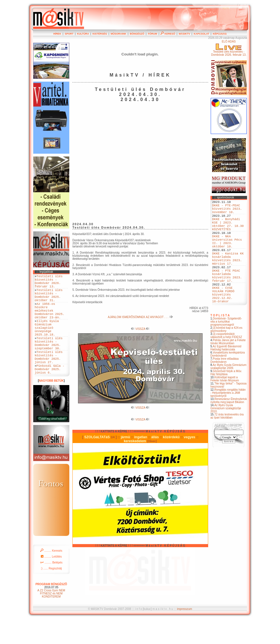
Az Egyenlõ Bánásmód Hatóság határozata (226, 373)
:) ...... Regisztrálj (51, 593)
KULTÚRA (83, 34)
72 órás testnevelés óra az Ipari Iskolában (227, 441)
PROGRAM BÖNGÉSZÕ (51, 609)
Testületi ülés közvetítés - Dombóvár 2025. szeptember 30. (49, 360)
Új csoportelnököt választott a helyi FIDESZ (226, 361)
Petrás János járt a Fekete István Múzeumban (228, 367)
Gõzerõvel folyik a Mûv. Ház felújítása (226, 398)
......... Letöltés (51, 581)
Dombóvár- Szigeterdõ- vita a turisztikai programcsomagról (226, 347)
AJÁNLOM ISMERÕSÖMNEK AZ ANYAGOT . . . (140, 317)
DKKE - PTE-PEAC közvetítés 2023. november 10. (227, 211)
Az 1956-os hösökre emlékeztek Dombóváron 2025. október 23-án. (50, 320)
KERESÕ (168, 34)
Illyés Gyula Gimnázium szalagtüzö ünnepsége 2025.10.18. (47, 341)
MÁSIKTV (184, 34)
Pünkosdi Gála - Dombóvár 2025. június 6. (50, 393)
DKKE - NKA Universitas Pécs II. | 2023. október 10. (227, 252)
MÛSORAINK (119, 34)
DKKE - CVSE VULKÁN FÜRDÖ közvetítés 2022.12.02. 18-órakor (223, 318)
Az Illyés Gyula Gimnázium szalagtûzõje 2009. (228, 392)
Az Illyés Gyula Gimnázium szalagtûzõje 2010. (226, 434)
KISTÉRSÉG (100, 34)
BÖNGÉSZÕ (137, 34)
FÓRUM (153, 34)
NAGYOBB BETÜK (51, 405)
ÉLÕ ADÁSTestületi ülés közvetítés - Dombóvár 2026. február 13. (229, 48)
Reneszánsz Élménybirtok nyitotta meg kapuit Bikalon (229, 426)
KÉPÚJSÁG (220, 34)
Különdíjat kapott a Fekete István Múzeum (225, 404)
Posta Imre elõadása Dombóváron (225, 386)
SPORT (69, 34)
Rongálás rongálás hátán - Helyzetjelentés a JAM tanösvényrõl (228, 418)
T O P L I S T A (220, 341)
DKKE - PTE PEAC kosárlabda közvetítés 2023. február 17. (227, 294)
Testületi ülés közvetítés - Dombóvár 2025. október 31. (49, 300)
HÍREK (57, 34)
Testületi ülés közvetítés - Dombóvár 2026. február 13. (49, 283)
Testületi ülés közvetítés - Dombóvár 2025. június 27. (49, 377)
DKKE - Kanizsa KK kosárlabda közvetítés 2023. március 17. (228, 273)
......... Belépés (51, 587)
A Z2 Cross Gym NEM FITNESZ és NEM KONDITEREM (51, 618)
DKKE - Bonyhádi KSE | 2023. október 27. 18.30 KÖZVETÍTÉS (228, 230)
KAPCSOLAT (201, 34)
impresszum (185, 633)
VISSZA (140, 329)
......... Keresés (51, 575)
